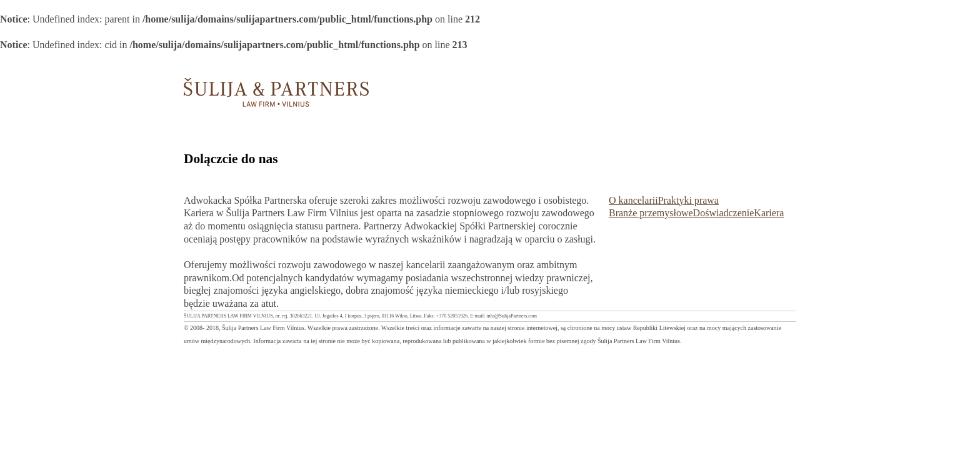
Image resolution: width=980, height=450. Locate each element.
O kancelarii (633, 200)
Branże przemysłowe (651, 213)
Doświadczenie (724, 213)
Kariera (769, 213)
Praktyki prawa (688, 200)
